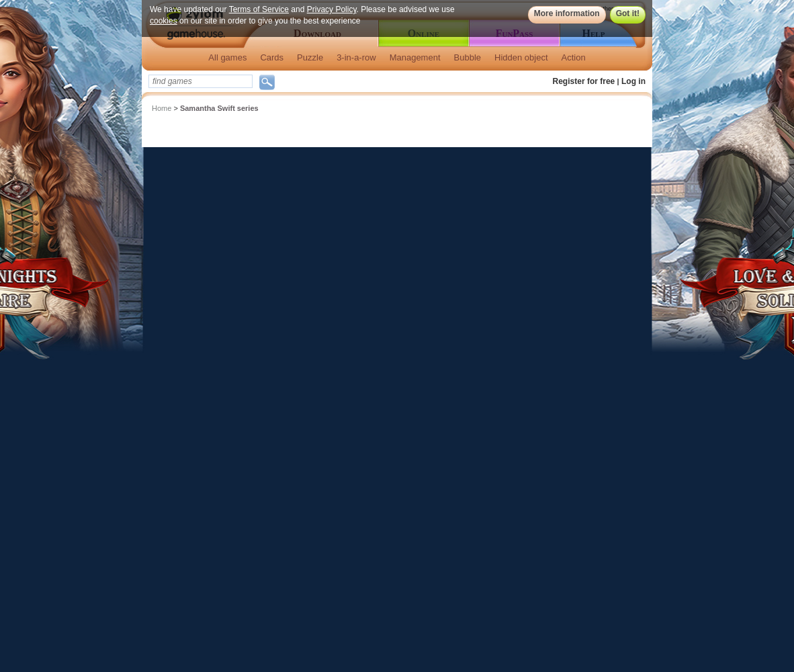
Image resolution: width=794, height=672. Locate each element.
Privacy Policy (332, 9)
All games (227, 57)
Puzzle (310, 57)
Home (162, 108)
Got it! (628, 13)
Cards (272, 57)
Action (574, 57)
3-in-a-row (356, 57)
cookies (164, 21)
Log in (633, 81)
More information (567, 13)
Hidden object (521, 57)
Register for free (584, 81)
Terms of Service (259, 9)
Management (415, 57)
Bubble (468, 57)
